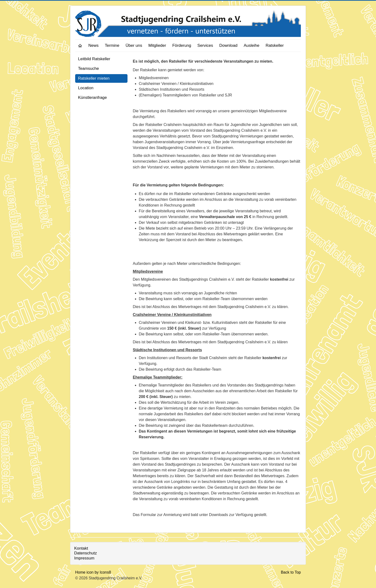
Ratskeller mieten (94, 78)
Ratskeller (275, 45)
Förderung (182, 45)
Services (205, 45)
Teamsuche (88, 68)
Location (86, 88)
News (94, 45)
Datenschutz (86, 553)
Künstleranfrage (92, 98)
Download (228, 45)
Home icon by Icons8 (93, 572)
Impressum (84, 558)
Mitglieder (157, 45)
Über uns (134, 45)
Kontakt (81, 548)
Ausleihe (252, 45)
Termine (112, 45)
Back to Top (291, 572)
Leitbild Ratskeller (94, 59)
